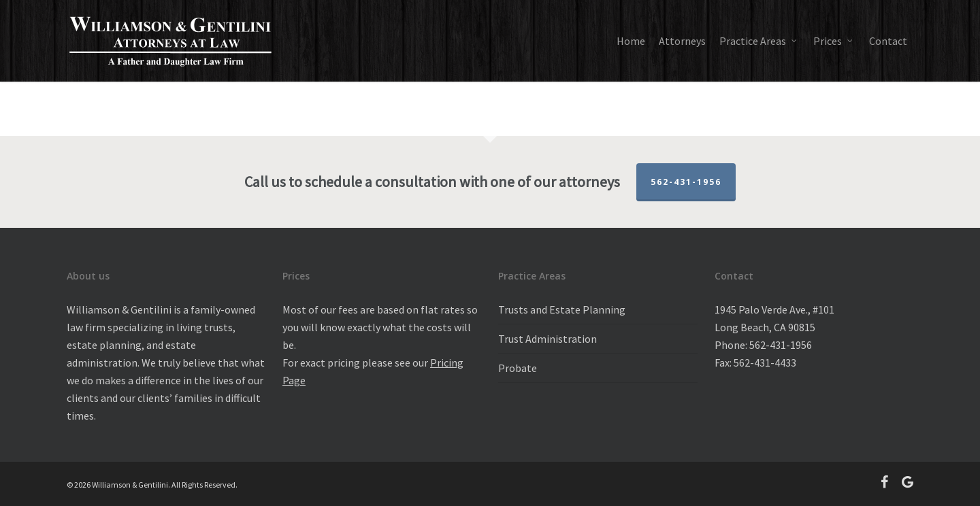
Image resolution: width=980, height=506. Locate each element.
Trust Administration (548, 339)
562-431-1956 (686, 182)
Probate (518, 368)
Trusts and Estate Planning (562, 309)
